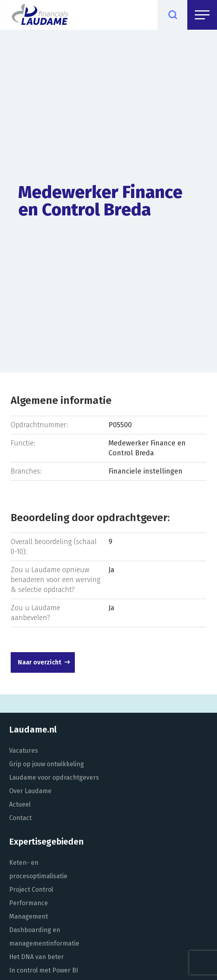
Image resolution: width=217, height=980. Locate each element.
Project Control (31, 890)
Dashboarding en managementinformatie (44, 937)
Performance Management (29, 910)
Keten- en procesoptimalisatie (38, 869)
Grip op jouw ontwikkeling (47, 764)
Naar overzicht (40, 662)
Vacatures (24, 751)
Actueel (20, 804)
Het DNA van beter (36, 957)
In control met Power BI (44, 970)
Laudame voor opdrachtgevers (54, 777)
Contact (20, 818)
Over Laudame (30, 791)
